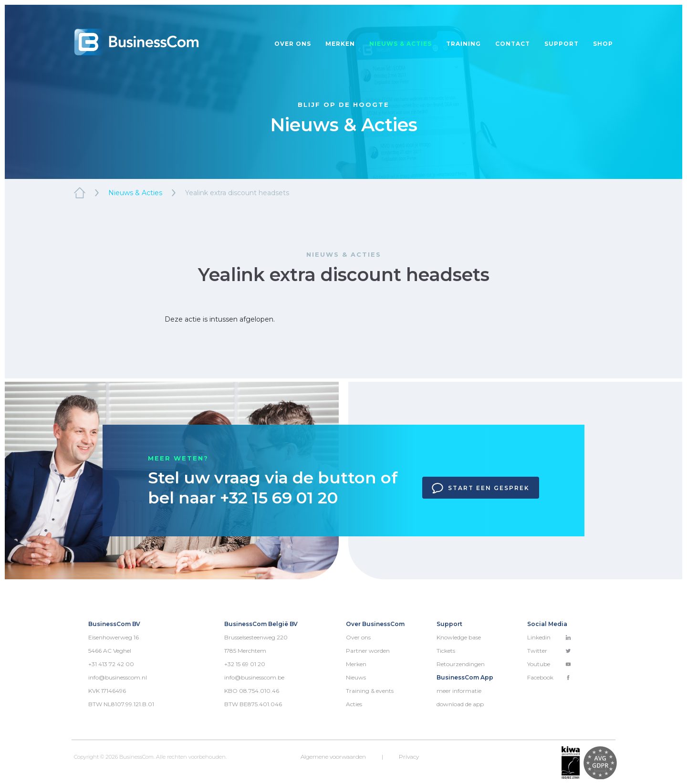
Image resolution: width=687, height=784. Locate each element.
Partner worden (368, 651)
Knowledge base (459, 637)
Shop (603, 44)
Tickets (446, 651)
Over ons (293, 44)
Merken (340, 44)
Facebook (549, 677)
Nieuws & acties (401, 44)
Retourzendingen (461, 664)
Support (562, 44)
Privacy (409, 757)
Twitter (549, 651)
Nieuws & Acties (135, 193)
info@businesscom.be (254, 677)
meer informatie (459, 691)
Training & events (370, 691)
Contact (513, 44)
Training (463, 44)
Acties (354, 704)
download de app (460, 704)
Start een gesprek (481, 488)
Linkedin (549, 637)
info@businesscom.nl (118, 677)
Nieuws (356, 677)
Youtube (549, 664)
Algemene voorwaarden (333, 757)
